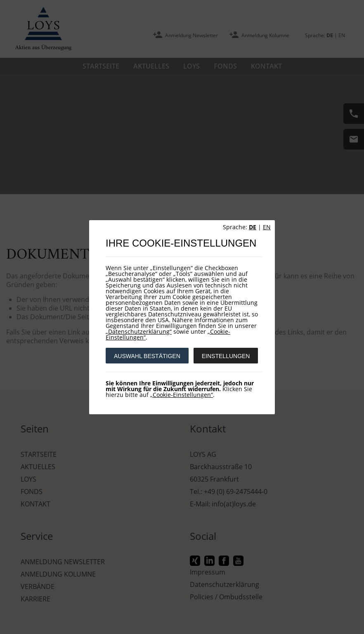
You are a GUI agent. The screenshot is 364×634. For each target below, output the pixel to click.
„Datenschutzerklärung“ (139, 331)
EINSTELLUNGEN (226, 356)
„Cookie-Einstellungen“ (182, 395)
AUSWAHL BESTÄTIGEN (147, 356)
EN (267, 227)
